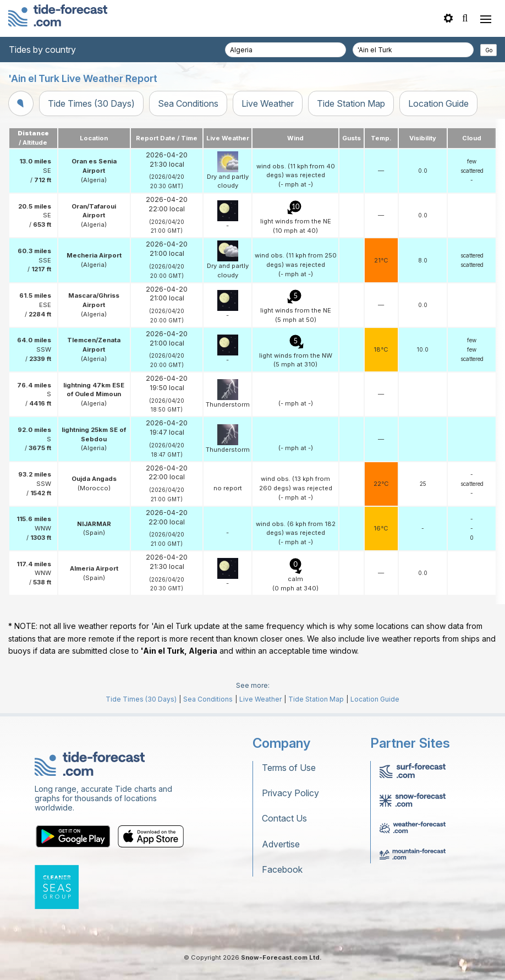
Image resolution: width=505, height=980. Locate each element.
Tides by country (42, 50)
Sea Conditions (188, 103)
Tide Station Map (351, 103)
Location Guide (438, 103)
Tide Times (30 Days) (91, 103)
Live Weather (268, 103)
